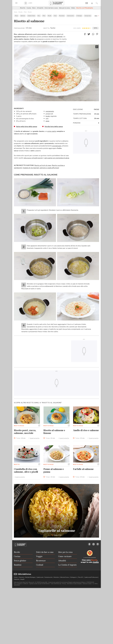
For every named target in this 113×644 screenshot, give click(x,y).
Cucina (29, 8)
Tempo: (21, 438)
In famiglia (79, 16)
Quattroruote (40, 577)
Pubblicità (17, 579)
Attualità (40, 8)
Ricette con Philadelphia (85, 8)
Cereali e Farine (31, 16)
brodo (48, 116)
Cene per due (88, 16)
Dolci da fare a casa (51, 8)
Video (73, 8)
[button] (97, 16)
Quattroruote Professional (91, 577)
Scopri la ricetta (35, 438)
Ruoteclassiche (49, 577)
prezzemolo (50, 111)
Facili (55, 16)
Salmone (23, 16)
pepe (47, 121)
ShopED (22, 579)
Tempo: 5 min (57, 535)
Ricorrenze (62, 16)
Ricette (23, 8)
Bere (34, 8)
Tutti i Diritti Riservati (56, 584)
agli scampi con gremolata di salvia (57, 158)
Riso (39, 16)
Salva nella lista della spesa (27, 127)
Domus (16, 577)
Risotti (30, 12)
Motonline (56, 577)
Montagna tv (74, 577)
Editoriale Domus (65, 577)
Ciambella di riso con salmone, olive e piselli (26, 470)
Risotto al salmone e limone (54, 432)
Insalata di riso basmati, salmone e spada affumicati (41, 168)
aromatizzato (57, 146)
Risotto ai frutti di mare (43, 165)
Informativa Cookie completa (74, 584)
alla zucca (27, 158)
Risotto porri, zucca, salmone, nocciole (25, 432)
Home (16, 12)
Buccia (94, 560)
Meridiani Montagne (30, 577)
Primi (25, 12)
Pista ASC (81, 577)
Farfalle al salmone (83, 469)
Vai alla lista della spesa (54, 127)
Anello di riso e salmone (86, 430)
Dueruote (22, 577)
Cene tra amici (70, 16)
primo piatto (52, 131)
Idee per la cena (64, 8)
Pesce (16, 16)
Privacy (64, 584)
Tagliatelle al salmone (56, 531)
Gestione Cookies (87, 584)
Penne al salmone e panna (54, 470)
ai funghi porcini (37, 158)
